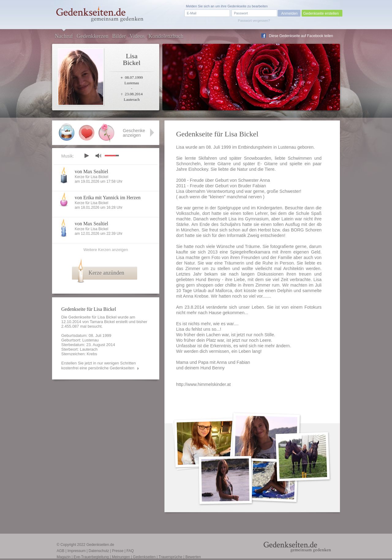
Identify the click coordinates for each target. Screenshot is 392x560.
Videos (137, 36)
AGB (60, 551)
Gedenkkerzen (92, 36)
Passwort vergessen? (254, 21)
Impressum (76, 551)
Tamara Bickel (102, 322)
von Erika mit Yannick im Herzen (108, 198)
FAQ (130, 551)
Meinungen (121, 557)
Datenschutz (99, 551)
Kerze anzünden (106, 273)
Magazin (64, 557)
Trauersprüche (171, 557)
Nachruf (64, 36)
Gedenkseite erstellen (321, 13)
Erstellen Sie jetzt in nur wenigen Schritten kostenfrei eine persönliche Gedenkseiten (99, 366)
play (86, 156)
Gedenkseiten (144, 557)
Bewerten (193, 557)
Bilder (119, 36)
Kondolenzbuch (166, 36)
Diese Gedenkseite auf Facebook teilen (301, 36)
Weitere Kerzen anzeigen (106, 250)
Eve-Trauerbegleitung (91, 557)
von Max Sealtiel (91, 171)
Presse (118, 551)
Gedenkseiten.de (100, 545)
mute (98, 156)
